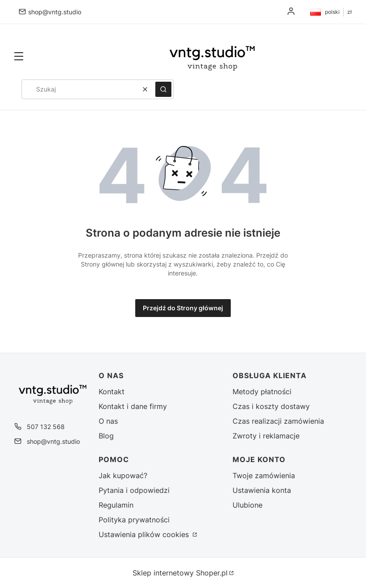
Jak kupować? (123, 475)
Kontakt (112, 392)
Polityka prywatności (134, 520)
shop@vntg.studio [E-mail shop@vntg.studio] (55, 12)
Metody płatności (262, 392)
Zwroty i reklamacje (266, 436)
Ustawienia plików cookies (145, 534)
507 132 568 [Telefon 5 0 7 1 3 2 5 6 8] (46, 427)
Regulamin (116, 505)
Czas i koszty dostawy (271, 406)
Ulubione (247, 505)
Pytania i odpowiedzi (134, 490)
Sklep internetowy (180, 573)
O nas (108, 421)
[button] (19, 57)
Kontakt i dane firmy (133, 406)
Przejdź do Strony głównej (183, 308)
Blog (106, 436)
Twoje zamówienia (264, 475)
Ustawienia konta (262, 490)
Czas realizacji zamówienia (278, 421)
